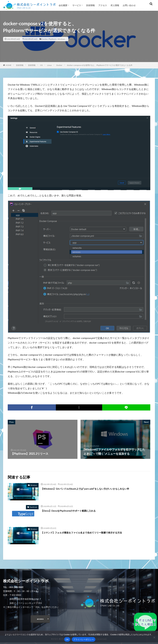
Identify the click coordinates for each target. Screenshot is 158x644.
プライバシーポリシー (84, 639)
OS (41, 65)
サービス (77, 5)
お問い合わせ (129, 5)
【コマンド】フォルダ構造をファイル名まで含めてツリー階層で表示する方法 (89, 532)
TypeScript (33, 507)
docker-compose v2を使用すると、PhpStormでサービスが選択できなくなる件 (100, 65)
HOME (9, 65)
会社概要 (63, 5)
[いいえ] (154, 637)
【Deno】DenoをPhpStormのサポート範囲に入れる (73, 511)
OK (67, 639)
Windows (61, 39)
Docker (45, 39)
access (40, 620)
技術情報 (90, 5)
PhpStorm (53, 39)
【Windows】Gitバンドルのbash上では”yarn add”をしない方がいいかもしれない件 (93, 489)
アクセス (103, 5)
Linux (49, 65)
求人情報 (115, 5)
